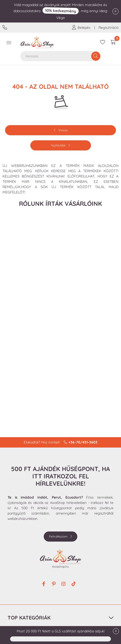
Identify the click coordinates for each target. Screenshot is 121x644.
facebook (44, 584)
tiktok (74, 584)
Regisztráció (108, 28)
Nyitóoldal (58, 145)
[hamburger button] (9, 43)
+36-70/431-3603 (5, 28)
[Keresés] (96, 56)
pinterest (54, 584)
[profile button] (81, 28)
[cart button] (113, 42)
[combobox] (61, 56)
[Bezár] (115, 11)
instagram (64, 584)
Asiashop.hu (60, 567)
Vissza (63, 130)
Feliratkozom (58, 536)
